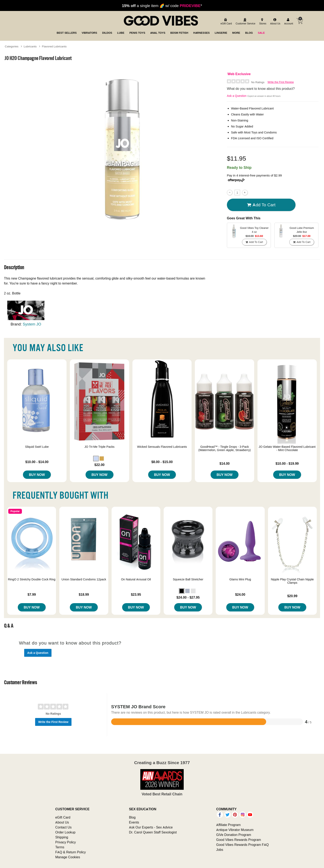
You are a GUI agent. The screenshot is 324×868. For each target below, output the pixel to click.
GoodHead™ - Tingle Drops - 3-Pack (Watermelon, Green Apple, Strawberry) (225, 448)
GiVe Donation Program (234, 835)
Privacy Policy (66, 842)
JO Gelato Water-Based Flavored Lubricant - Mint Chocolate (287, 448)
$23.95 (136, 594)
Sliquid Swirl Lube (37, 447)
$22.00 (99, 465)
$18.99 (84, 594)
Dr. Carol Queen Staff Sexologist (153, 832)
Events (134, 822)
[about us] (275, 22)
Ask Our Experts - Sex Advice (151, 827)
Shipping (62, 837)
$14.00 (225, 463)
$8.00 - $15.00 (162, 462)
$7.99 (32, 594)
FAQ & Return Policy (70, 852)
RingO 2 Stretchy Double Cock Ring (32, 579)
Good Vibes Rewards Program (239, 840)
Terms (60, 847)
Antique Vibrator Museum (235, 830)
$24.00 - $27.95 (188, 597)
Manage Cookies (68, 857)
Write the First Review (281, 82)
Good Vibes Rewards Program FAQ (242, 845)
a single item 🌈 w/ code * (162, 6)
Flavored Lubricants (54, 46)
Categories (12, 46)
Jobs (220, 850)
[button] (96, 459)
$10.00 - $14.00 (37, 462)
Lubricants (30, 46)
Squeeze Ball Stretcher (188, 579)
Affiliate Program (228, 825)
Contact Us (63, 827)
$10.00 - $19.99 (287, 463)
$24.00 (240, 594)
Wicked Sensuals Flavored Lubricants (162, 447)
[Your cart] (300, 21)
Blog (132, 817)
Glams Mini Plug (240, 579)
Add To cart (261, 205)
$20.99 (292, 596)
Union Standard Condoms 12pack (84, 579)
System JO (32, 324)
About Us (62, 822)
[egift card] (226, 22)
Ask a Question (237, 96)
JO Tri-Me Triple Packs (100, 447)
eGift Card (63, 817)
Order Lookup (65, 832)
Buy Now (37, 475)
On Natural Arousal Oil (136, 579)
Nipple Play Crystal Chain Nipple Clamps (292, 581)
